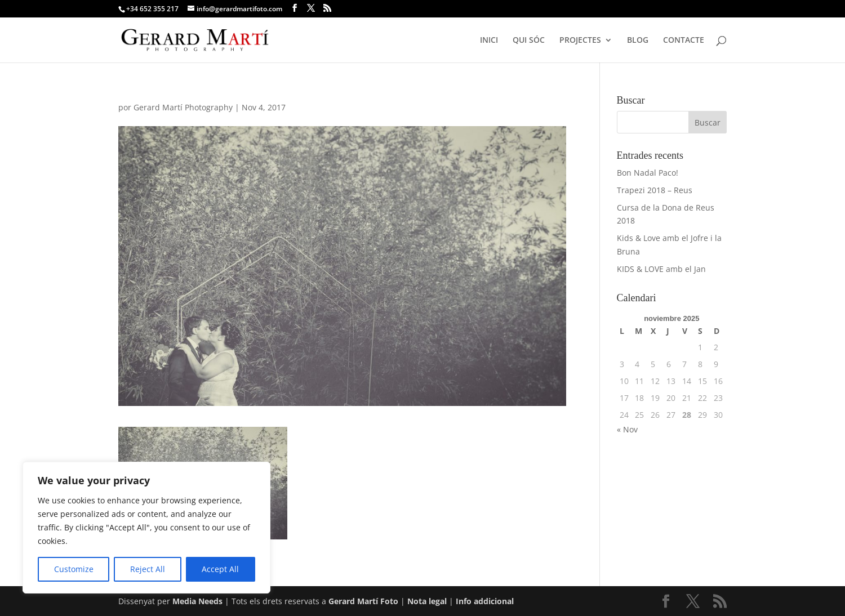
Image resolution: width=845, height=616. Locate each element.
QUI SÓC (529, 41)
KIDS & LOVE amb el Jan (661, 269)
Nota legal (428, 601)
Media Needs (197, 601)
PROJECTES (580, 41)
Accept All (220, 569)
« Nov (627, 429)
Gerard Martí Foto (363, 601)
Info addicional (485, 601)
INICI (489, 41)
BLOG (638, 41)
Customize (74, 569)
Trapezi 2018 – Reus (655, 190)
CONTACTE (684, 41)
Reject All (148, 569)
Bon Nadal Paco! (648, 173)
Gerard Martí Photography (183, 107)
